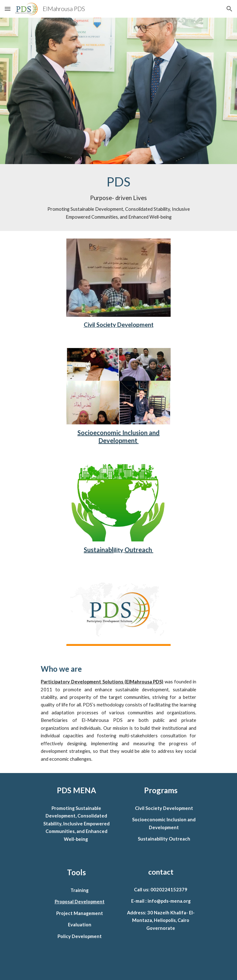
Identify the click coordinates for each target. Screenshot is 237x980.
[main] (118, 198)
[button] (8, 9)
